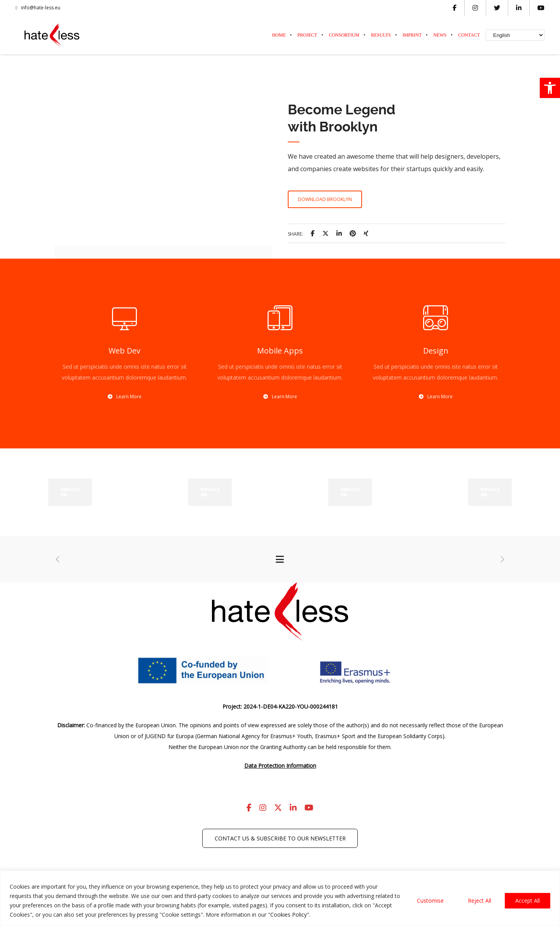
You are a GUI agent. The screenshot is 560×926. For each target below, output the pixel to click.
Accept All (528, 901)
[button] (550, 88)
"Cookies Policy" (289, 915)
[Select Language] (515, 35)
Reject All (479, 901)
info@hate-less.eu (38, 8)
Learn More (125, 396)
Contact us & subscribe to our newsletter (280, 838)
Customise (430, 901)
